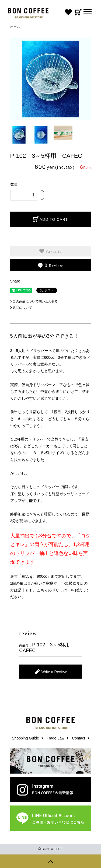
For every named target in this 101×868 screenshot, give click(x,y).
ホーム (15, 27)
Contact (78, 738)
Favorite (50, 251)
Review (50, 265)
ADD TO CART (50, 219)
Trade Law (55, 738)
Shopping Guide (25, 738)
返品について (21, 308)
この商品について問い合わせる (34, 301)
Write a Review (51, 672)
